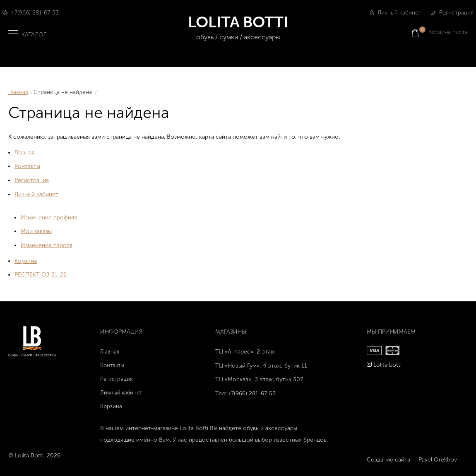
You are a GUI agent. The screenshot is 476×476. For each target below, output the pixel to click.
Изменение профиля (49, 218)
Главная (18, 92)
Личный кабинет (395, 13)
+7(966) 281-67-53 (35, 13)
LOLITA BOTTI (238, 28)
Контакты (27, 166)
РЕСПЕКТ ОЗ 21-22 (41, 275)
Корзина (26, 261)
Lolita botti (387, 365)
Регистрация (452, 13)
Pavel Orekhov (438, 460)
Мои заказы (36, 231)
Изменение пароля (47, 245)
